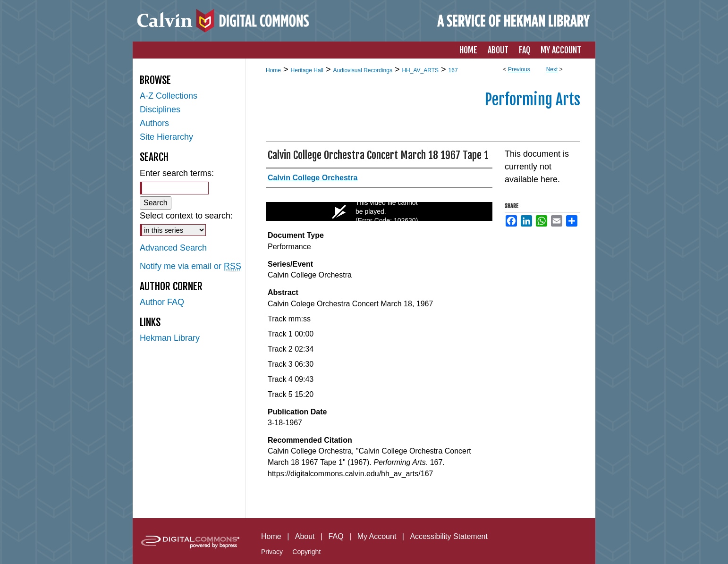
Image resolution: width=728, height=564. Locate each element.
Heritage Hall (307, 70)
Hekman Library (170, 338)
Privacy (272, 552)
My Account (377, 536)
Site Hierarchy (166, 137)
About (305, 536)
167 (453, 70)
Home (273, 70)
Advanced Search (173, 248)
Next (552, 69)
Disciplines (160, 109)
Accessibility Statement (449, 536)
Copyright (306, 552)
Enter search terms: (177, 173)
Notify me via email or (190, 266)
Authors (154, 123)
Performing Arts (533, 100)
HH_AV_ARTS (420, 70)
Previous (519, 69)
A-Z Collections (169, 96)
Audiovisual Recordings (362, 70)
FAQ (336, 536)
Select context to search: (186, 216)
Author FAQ (162, 302)
